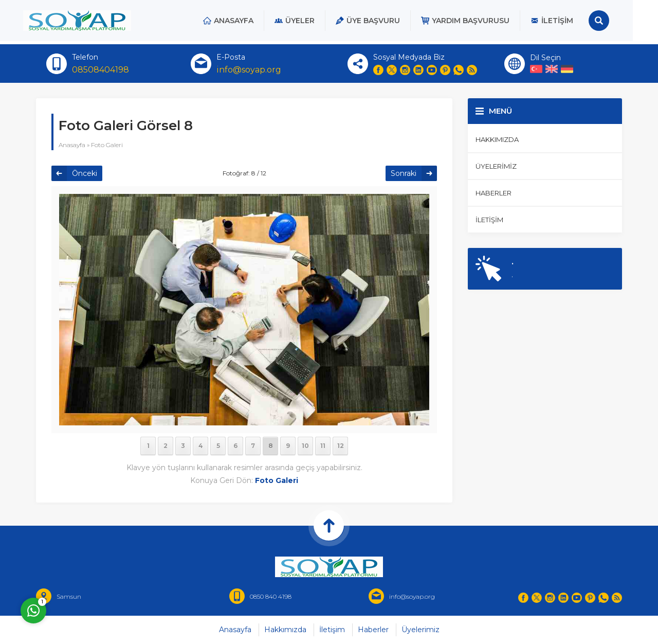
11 (323, 446)
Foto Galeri (107, 145)
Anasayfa (72, 145)
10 (305, 446)
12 (341, 446)
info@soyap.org (249, 70)
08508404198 (100, 70)
